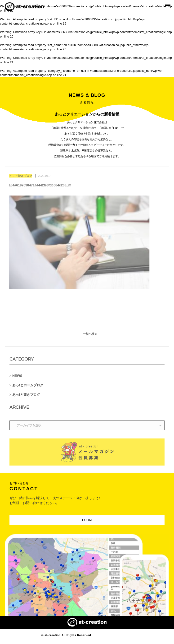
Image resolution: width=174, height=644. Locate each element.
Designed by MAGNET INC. (113, 635)
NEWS (17, 377)
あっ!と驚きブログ (26, 396)
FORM (87, 520)
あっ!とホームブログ (28, 386)
